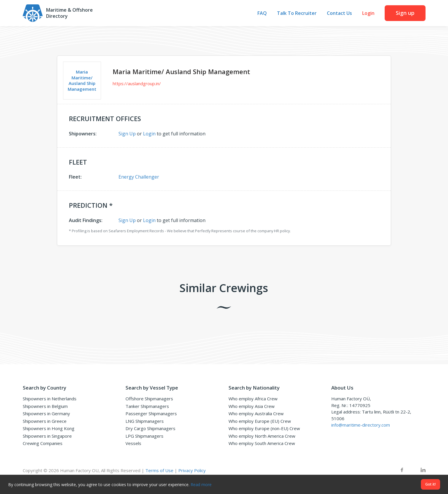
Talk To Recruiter (297, 13)
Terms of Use (159, 470)
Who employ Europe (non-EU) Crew (264, 428)
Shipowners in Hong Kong (49, 428)
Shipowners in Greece (45, 421)
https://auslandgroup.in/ (137, 83)
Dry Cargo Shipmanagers (150, 428)
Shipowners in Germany (46, 413)
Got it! (430, 484)
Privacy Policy (192, 470)
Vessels (133, 443)
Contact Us (339, 13)
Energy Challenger (139, 177)
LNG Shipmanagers (145, 421)
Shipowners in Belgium (45, 406)
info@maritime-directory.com (361, 425)
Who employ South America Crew (262, 443)
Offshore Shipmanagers (149, 399)
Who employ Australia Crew (256, 413)
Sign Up (127, 134)
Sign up (405, 13)
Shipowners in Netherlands (50, 399)
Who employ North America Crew (262, 436)
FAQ (262, 13)
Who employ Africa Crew (253, 399)
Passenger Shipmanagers (151, 413)
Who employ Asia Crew (252, 406)
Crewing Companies (43, 443)
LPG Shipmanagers (144, 436)
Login (368, 13)
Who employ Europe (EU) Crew (260, 421)
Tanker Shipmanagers (147, 406)
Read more (201, 485)
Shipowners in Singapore (47, 436)
